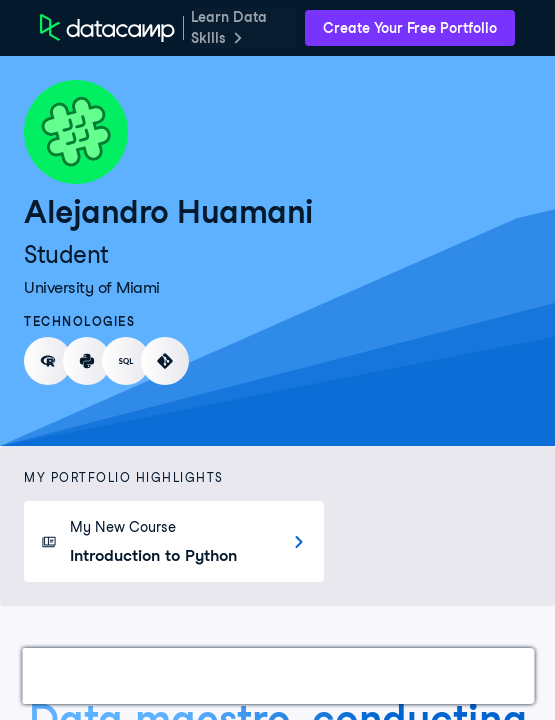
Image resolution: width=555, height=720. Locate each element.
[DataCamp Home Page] (107, 28)
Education (495, 675)
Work (64, 675)
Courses (279, 675)
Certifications (166, 675)
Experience (383, 675)
